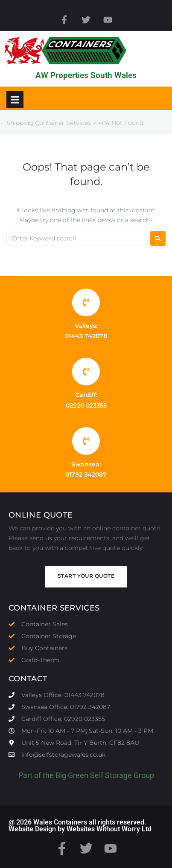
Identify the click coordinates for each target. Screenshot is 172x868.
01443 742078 (86, 336)
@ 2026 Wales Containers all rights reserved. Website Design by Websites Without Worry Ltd (80, 826)
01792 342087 (86, 475)
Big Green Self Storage (94, 775)
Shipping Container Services (49, 123)
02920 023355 (86, 405)
